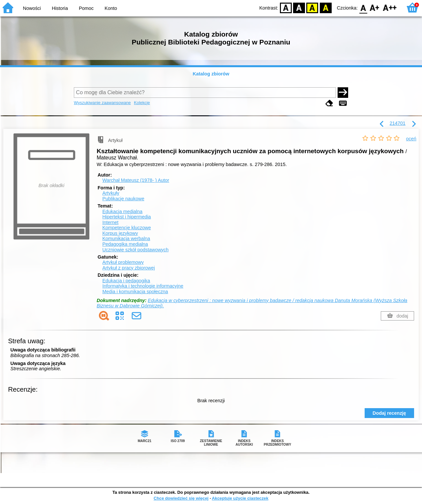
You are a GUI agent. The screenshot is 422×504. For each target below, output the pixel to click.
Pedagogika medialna (125, 244)
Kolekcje (142, 103)
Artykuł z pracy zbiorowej (128, 268)
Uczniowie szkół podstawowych (135, 250)
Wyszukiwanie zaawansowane (102, 103)
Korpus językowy (120, 233)
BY (326, 7)
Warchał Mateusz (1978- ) (136, 180)
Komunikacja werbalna (126, 238)
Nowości (32, 8)
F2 (390, 7)
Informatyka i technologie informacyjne (143, 286)
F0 (363, 7)
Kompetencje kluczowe (126, 228)
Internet (110, 222)
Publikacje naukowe (123, 199)
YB (312, 7)
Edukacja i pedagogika (126, 281)
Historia (60, 8)
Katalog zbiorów (211, 74)
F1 (375, 7)
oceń (411, 139)
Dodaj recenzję (389, 413)
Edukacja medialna (122, 211)
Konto (111, 8)
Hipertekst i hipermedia (126, 217)
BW (299, 7)
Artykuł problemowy (123, 262)
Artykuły (111, 193)
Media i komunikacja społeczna (135, 292)
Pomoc (86, 8)
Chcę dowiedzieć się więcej (181, 498)
